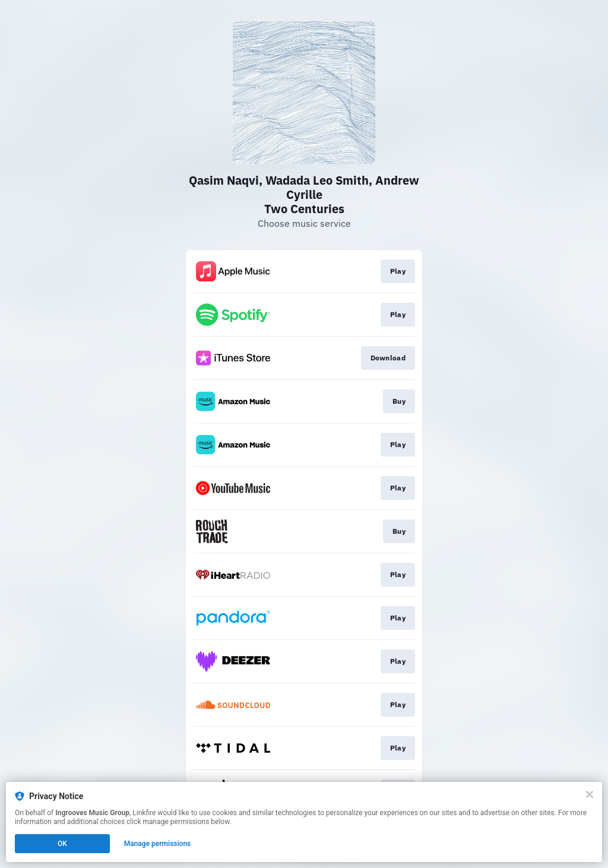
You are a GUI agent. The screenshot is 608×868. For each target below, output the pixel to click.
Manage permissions (158, 844)
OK (62, 844)
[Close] (590, 794)
